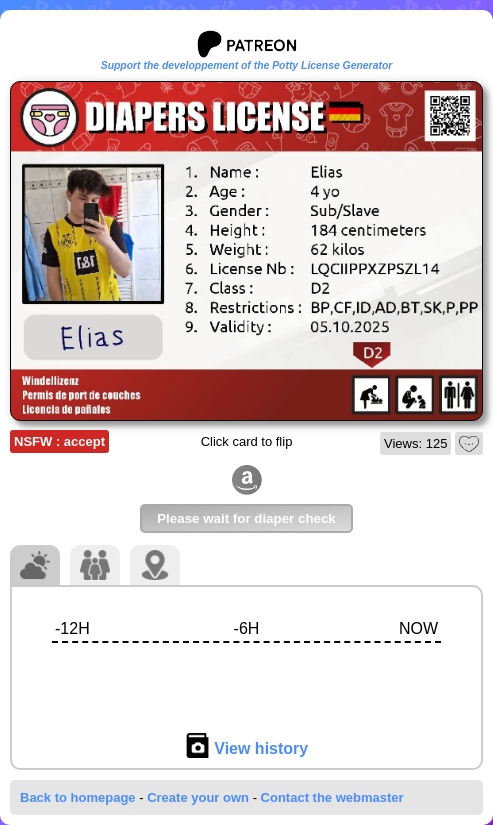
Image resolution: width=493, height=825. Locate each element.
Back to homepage (78, 797)
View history (246, 748)
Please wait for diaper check (246, 518)
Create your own (198, 797)
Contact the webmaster (332, 797)
